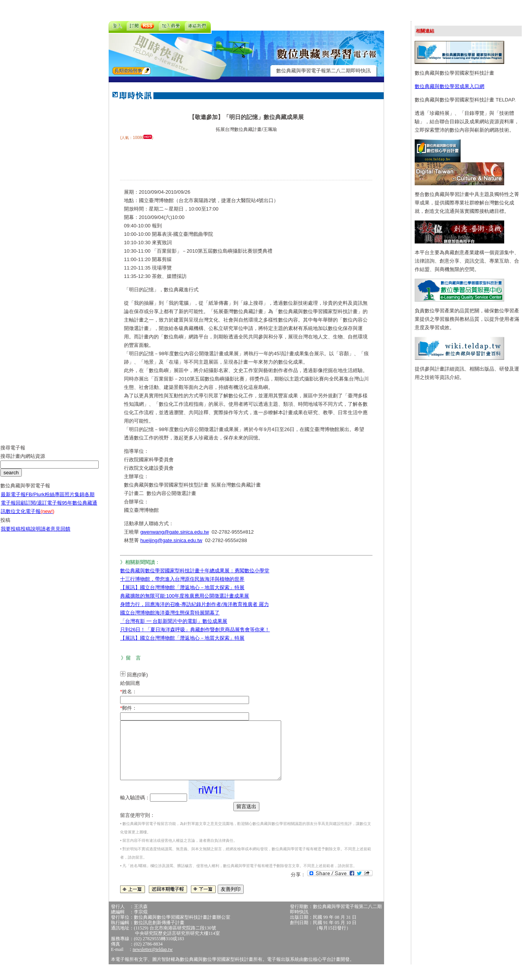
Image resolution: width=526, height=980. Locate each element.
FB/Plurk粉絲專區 (45, 500)
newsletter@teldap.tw (153, 961)
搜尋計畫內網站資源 (23, 462)
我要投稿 (11, 535)
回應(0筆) (138, 675)
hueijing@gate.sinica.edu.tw (171, 540)
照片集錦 (75, 500)
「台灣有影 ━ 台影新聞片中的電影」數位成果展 (174, 621)
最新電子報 (13, 500)
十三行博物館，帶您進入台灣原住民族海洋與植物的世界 (182, 579)
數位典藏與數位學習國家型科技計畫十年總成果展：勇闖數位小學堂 (195, 571)
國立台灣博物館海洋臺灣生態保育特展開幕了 (170, 613)
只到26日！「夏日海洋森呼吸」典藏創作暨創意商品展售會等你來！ (195, 630)
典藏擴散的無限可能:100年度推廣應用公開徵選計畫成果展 (185, 596)
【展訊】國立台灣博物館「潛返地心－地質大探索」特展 (182, 587)
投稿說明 (31, 535)
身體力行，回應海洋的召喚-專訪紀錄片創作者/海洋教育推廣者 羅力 (195, 604)
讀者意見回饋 (55, 535)
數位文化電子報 (30, 517)
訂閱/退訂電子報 (44, 509)
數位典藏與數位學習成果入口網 (449, 86)
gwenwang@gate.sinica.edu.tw (175, 532)
